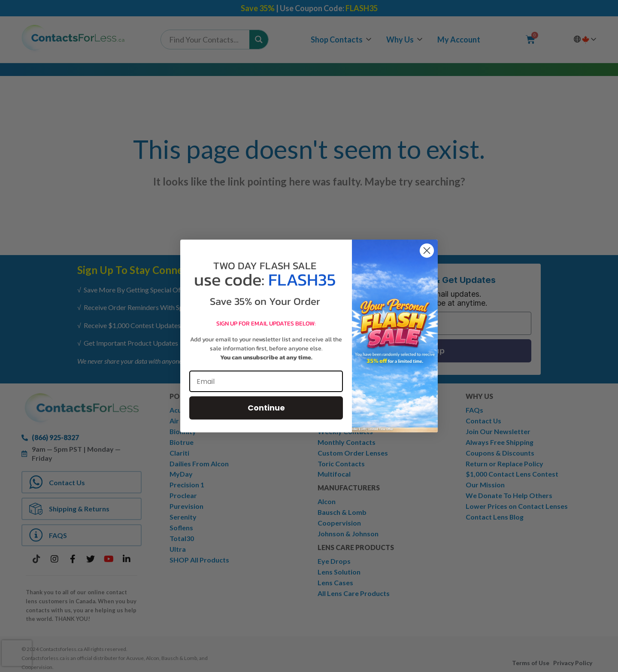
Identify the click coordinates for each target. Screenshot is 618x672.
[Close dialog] (427, 251)
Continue (266, 408)
